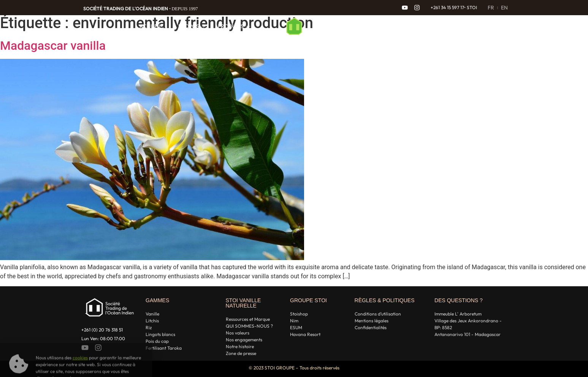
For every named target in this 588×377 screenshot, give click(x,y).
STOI (472, 7)
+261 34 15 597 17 (447, 7)
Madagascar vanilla (53, 46)
